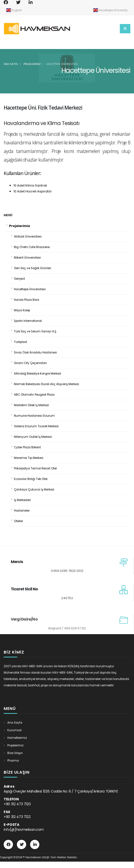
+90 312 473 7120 (17, 804)
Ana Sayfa (11, 64)
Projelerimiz (32, 64)
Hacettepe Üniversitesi (62, 64)
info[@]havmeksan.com (24, 830)
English (14, 10)
